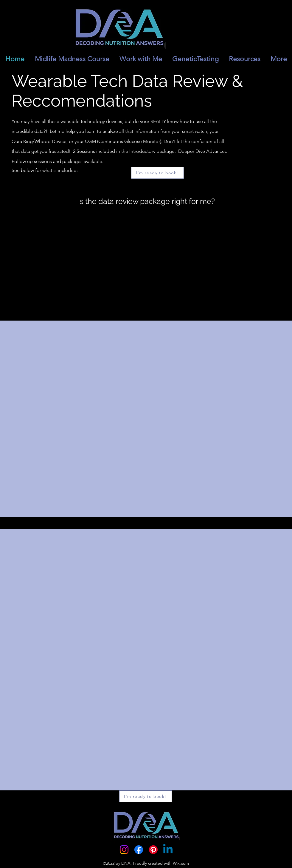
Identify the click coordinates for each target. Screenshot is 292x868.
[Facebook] (139, 850)
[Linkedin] (168, 850)
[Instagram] (124, 850)
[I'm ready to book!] (157, 173)
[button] (245, 59)
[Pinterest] (153, 850)
